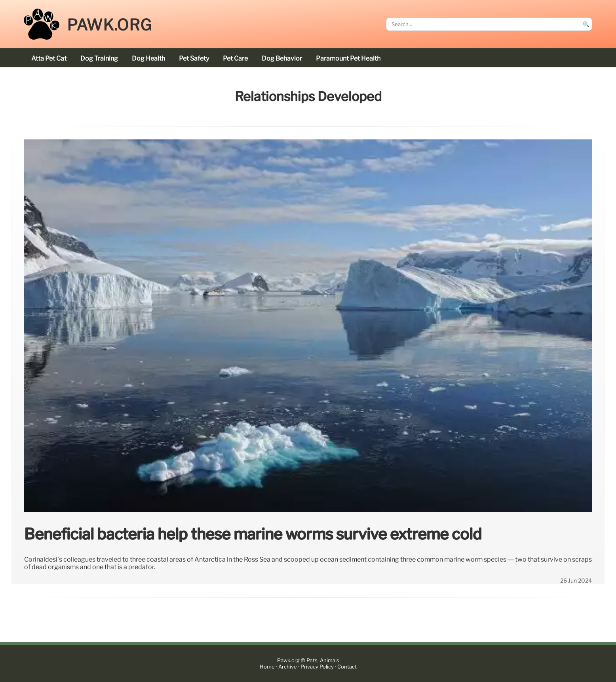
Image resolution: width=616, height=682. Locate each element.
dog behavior (282, 58)
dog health (148, 58)
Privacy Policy (317, 667)
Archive (288, 667)
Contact (347, 667)
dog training (99, 58)
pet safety (194, 58)
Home (267, 667)
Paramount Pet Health (348, 58)
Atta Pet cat (49, 58)
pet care (235, 58)
